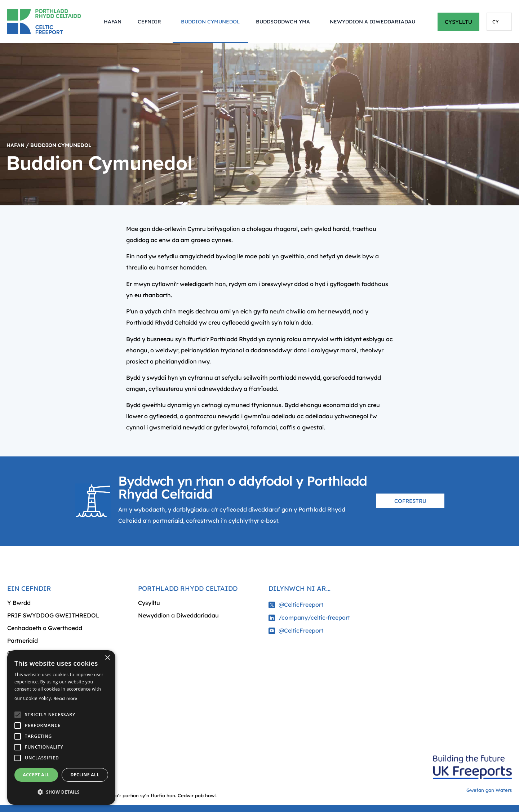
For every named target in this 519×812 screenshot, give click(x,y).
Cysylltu (149, 603)
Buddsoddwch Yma (285, 22)
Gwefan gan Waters (489, 790)
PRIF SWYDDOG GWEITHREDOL (53, 615)
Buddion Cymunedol (210, 22)
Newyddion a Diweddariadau (372, 22)
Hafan (113, 22)
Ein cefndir (29, 588)
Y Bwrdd (19, 603)
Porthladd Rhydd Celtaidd (188, 588)
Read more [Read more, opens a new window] (65, 698)
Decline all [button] (85, 775)
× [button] (107, 658)
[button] (61, 792)
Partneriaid (23, 641)
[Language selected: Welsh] (499, 22)
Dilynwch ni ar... (300, 588)
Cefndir (151, 22)
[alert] (61, 728)
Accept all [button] (36, 775)
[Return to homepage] (48, 22)
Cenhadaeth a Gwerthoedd (45, 628)
